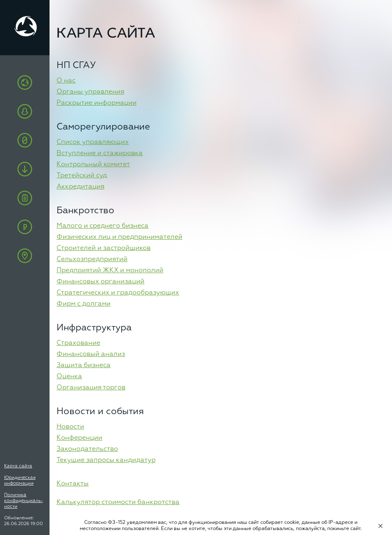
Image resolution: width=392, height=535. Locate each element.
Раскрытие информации (97, 103)
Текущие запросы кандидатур (106, 460)
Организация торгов (91, 388)
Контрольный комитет (93, 165)
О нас (66, 81)
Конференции (79, 438)
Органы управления (90, 92)
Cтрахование (78, 343)
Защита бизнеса (84, 365)
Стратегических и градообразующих (118, 293)
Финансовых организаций (100, 282)
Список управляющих (93, 142)
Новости (70, 427)
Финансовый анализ (91, 354)
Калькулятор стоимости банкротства (118, 502)
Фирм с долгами (84, 304)
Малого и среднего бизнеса (103, 226)
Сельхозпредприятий (92, 259)
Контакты (73, 484)
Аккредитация (80, 187)
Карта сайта (18, 466)
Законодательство (87, 449)
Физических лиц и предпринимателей (119, 237)
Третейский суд (82, 176)
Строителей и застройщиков (104, 248)
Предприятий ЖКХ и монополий (110, 271)
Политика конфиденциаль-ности (24, 501)
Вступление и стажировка (100, 153)
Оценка (69, 377)
